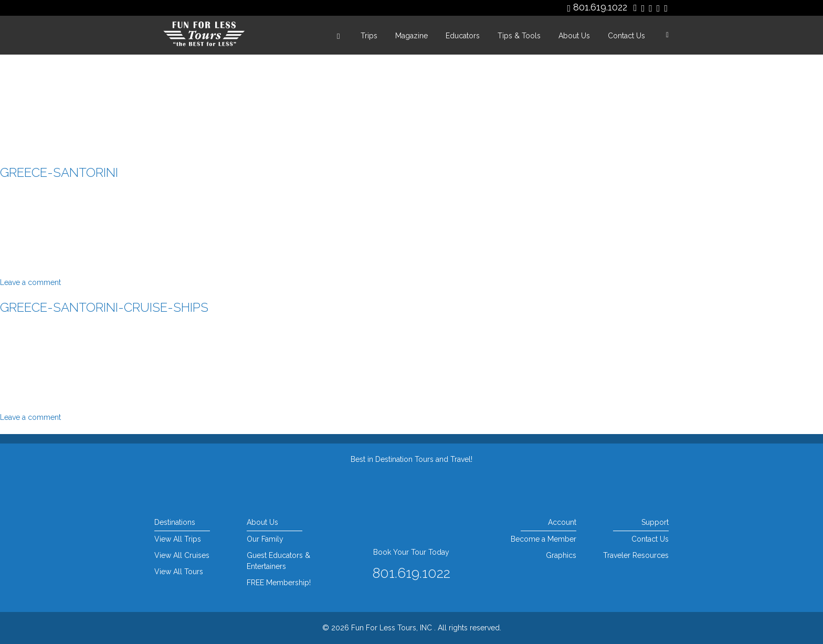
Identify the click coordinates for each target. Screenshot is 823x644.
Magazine (411, 36)
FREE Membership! (279, 583)
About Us (574, 36)
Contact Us (626, 36)
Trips (369, 36)
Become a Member (544, 539)
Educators (463, 36)
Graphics (561, 555)
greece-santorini (59, 172)
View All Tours (179, 572)
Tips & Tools (519, 36)
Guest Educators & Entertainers (278, 561)
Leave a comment (30, 282)
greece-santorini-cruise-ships (104, 307)
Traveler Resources (636, 555)
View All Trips (178, 539)
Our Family (265, 539)
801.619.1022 (600, 7)
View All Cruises (182, 555)
